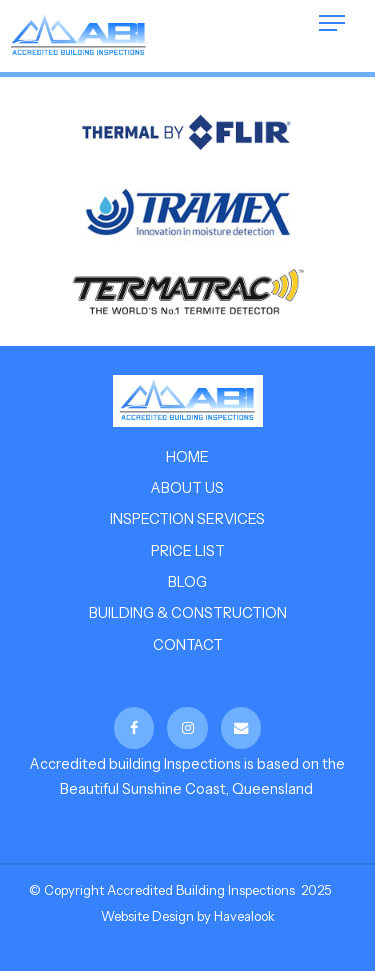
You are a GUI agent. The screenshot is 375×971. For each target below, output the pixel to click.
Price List (188, 551)
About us (187, 488)
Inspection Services (187, 519)
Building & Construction (188, 613)
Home (187, 457)
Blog (187, 582)
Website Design (147, 916)
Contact (188, 645)
